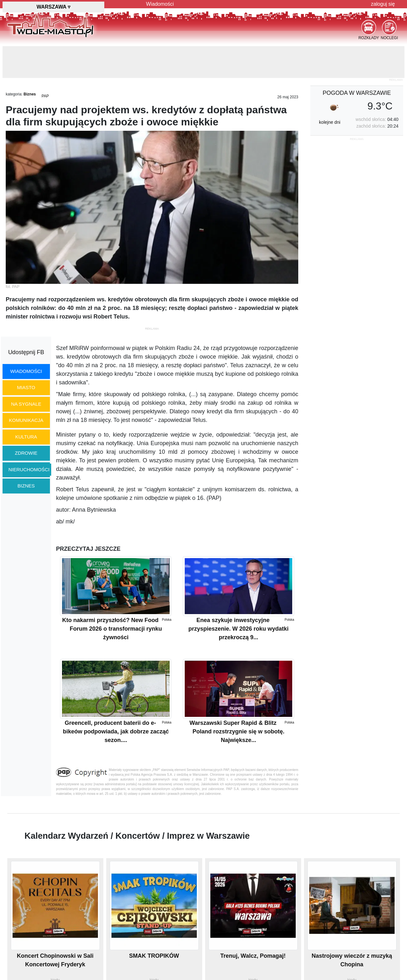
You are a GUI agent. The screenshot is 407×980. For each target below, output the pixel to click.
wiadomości (26, 371)
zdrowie (26, 453)
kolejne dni (330, 122)
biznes (26, 486)
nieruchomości (29, 469)
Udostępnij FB (26, 352)
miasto (26, 387)
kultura (26, 437)
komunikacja (26, 420)
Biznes (30, 94)
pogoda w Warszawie (357, 93)
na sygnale (26, 404)
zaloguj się (383, 4)
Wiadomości (160, 4)
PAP (45, 96)
